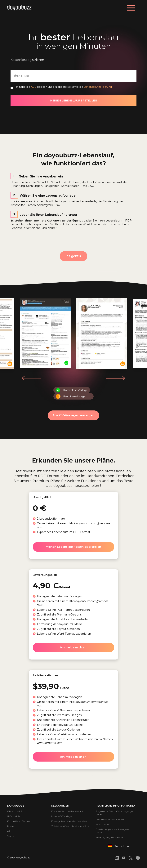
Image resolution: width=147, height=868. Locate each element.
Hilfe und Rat (14, 816)
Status (11, 836)
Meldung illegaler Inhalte (109, 837)
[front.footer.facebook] (138, 858)
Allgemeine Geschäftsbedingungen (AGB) (115, 813)
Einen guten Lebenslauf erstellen (69, 821)
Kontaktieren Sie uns (18, 821)
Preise (10, 826)
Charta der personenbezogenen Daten (113, 831)
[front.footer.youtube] (124, 858)
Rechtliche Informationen (110, 819)
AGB (34, 87)
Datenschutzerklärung (98, 87)
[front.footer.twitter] (131, 859)
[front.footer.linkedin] (117, 858)
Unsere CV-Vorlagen (62, 816)
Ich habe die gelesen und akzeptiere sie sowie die (63, 87)
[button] (116, 378)
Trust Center (103, 824)
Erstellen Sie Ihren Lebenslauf (67, 811)
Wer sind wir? (15, 811)
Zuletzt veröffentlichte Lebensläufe (70, 826)
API (9, 831)
